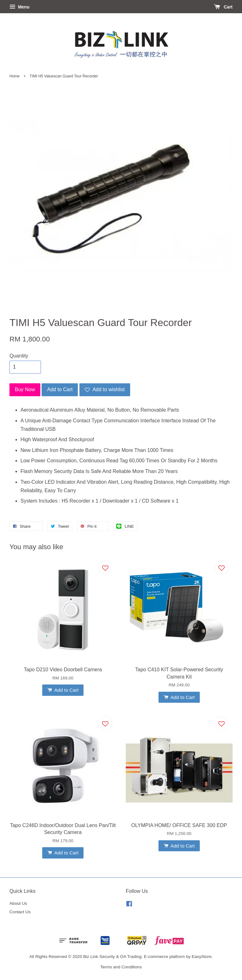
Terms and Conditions (121, 967)
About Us (18, 903)
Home (14, 76)
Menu (19, 7)
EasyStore (202, 957)
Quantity (19, 356)
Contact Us (20, 912)
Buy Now (25, 389)
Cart (223, 7)
